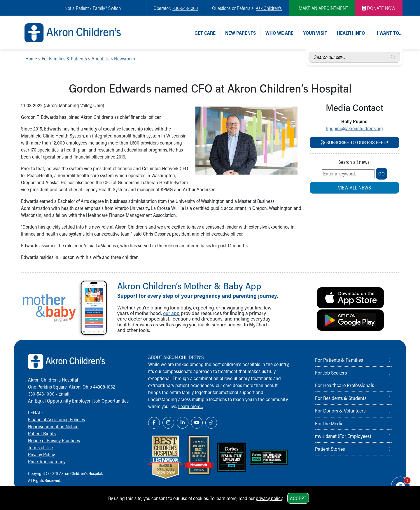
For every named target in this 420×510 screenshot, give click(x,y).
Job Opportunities (111, 401)
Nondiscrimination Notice (53, 426)
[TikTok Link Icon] (211, 423)
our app (171, 313)
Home (31, 59)
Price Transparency (47, 461)
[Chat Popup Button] (399, 484)
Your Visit (315, 33)
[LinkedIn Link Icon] (183, 423)
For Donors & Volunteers (340, 410)
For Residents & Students (341, 398)
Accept (298, 498)
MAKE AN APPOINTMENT (322, 8)
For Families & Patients (64, 59)
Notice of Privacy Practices (54, 440)
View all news (355, 188)
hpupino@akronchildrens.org (354, 128)
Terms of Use (40, 447)
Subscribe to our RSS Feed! (355, 142)
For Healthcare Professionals (344, 385)
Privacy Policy (41, 454)
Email (64, 394)
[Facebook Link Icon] (154, 423)
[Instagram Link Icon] (168, 423)
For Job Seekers (331, 373)
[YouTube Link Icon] (197, 423)
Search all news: (355, 162)
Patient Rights (42, 433)
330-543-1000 (185, 8)
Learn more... (191, 406)
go (381, 174)
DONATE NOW (379, 8)
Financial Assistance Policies (56, 419)
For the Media (329, 423)
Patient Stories (330, 449)
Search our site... (309, 52)
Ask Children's (269, 8)
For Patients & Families (339, 360)
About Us (100, 59)
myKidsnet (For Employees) (343, 436)
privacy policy (269, 498)
